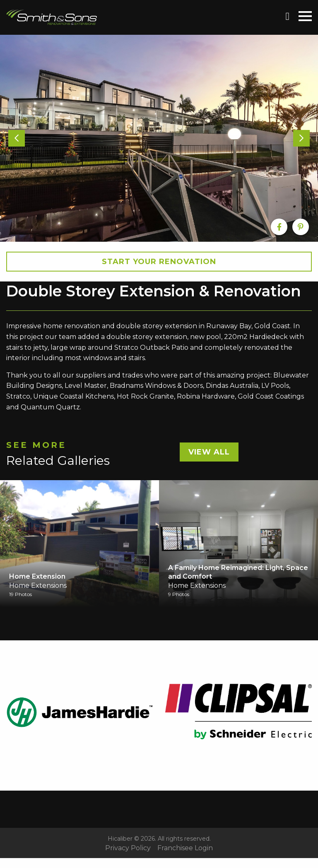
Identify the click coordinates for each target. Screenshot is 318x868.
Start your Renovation (159, 262)
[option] (159, 138)
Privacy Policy (128, 848)
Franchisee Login (185, 848)
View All (209, 452)
